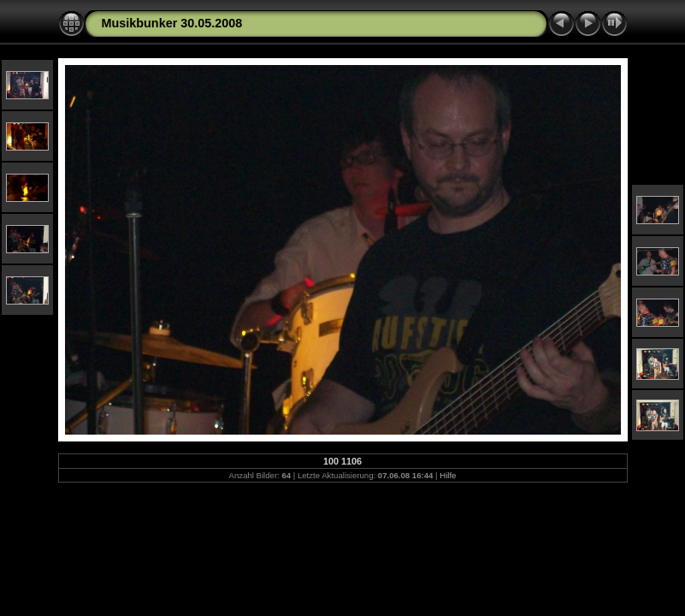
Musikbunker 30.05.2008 (172, 23)
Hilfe (448, 475)
